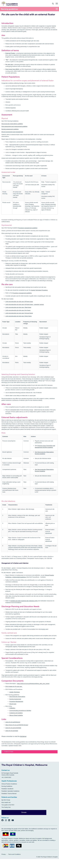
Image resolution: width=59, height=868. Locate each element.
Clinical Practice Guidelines (9, 784)
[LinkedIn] (10, 820)
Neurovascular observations (17, 697)
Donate (24, 812)
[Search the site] (53, 3)
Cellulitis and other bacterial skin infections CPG (24, 601)
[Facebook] (3, 820)
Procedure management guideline (28, 228)
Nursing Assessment (15, 699)
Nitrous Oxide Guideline (16, 715)
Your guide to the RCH (8, 805)
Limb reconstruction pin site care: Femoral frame (19, 313)
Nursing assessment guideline (10, 129)
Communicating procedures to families (20, 711)
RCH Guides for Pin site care (14, 686)
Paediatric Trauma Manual (9, 794)
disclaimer (23, 736)
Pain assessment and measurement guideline (14, 126)
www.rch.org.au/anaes (12, 731)
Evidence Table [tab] (8, 752)
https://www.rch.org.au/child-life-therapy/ (17, 725)
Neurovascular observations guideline (12, 124)
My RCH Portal (6, 800)
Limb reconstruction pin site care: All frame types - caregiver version (25, 304)
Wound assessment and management (12, 132)
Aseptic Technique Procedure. (39, 290)
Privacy (4, 854)
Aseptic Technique (15, 692)
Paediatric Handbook (7, 789)
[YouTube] (13, 820)
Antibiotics (12, 708)
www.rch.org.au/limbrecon (13, 722)
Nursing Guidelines (7, 786)
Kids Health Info (6, 802)
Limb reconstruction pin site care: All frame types (19, 302)
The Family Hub (6, 807)
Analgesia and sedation (16, 713)
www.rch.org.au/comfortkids (13, 728)
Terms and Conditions (14, 854)
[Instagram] (7, 820)
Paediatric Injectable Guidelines (10, 791)
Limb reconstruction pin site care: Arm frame (18, 310)
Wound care (13, 704)
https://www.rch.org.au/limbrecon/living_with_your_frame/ (33, 684)
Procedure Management (16, 701)
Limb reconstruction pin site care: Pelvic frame (18, 316)
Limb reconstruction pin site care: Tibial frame (18, 307)
